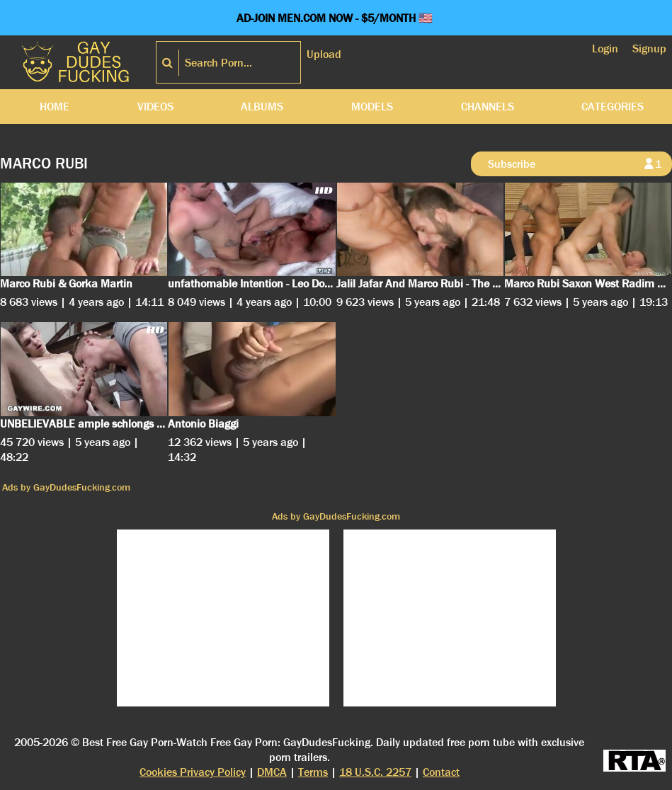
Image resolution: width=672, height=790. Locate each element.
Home (55, 107)
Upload (324, 54)
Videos (155, 107)
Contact (441, 772)
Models (372, 107)
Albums (262, 107)
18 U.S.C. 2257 (375, 772)
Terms (313, 772)
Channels (488, 107)
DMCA (272, 772)
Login (605, 48)
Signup (649, 48)
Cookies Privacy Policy (193, 772)
